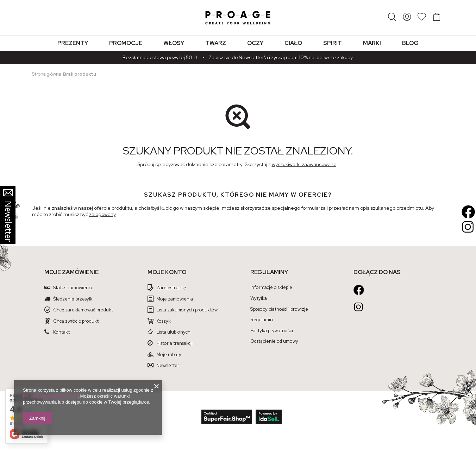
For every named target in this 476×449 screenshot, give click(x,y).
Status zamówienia (73, 288)
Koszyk (164, 321)
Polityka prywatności (272, 331)
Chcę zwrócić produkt (76, 321)
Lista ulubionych (173, 332)
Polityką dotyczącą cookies (50, 396)
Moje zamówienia (175, 299)
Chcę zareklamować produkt (83, 310)
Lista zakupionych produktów (187, 310)
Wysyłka (259, 298)
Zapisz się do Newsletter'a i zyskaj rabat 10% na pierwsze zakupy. (281, 57)
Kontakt (61, 332)
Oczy (255, 43)
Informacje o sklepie (271, 287)
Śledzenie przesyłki (73, 299)
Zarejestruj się (171, 288)
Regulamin (262, 320)
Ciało (293, 43)
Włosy (174, 43)
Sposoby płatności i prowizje (279, 309)
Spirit (333, 43)
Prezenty (73, 43)
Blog (410, 43)
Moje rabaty (169, 355)
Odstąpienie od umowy (274, 341)
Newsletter (168, 366)
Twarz (216, 43)
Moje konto (167, 272)
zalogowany (102, 214)
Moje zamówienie (71, 272)
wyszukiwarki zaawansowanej (305, 164)
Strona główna (47, 74)
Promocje (126, 43)
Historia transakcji (174, 343)
